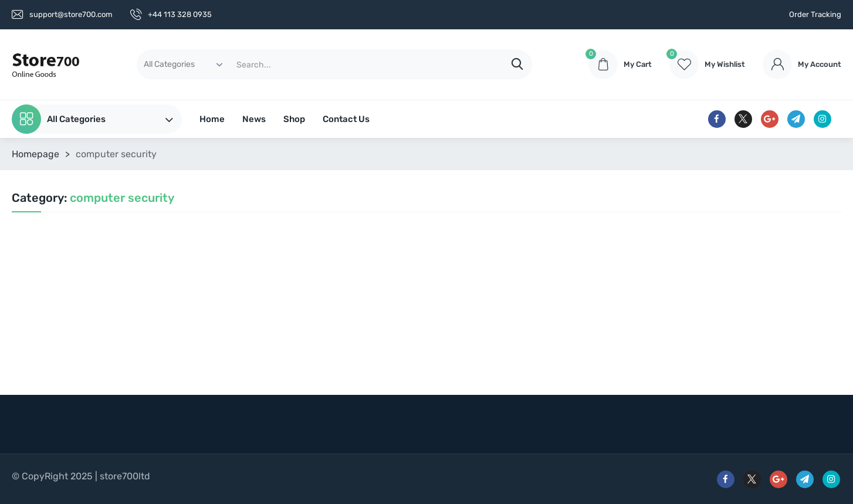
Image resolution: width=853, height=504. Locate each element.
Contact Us (346, 119)
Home (212, 119)
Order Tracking (815, 14)
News (254, 119)
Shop (294, 119)
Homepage (35, 154)
